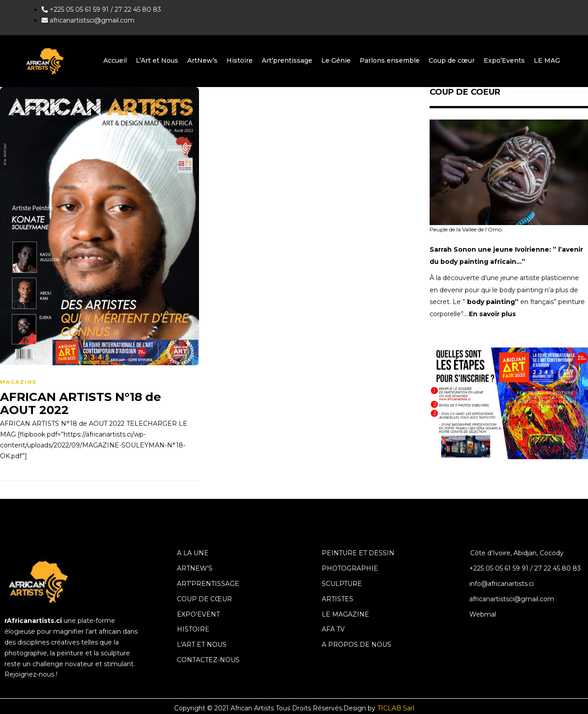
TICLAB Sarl (396, 708)
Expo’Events (504, 60)
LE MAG (547, 60)
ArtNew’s (202, 60)
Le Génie (336, 60)
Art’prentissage (287, 60)
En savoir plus (492, 314)
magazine (19, 382)
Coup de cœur (452, 60)
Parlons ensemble (390, 60)
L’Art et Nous (157, 60)
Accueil (115, 60)
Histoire (240, 60)
